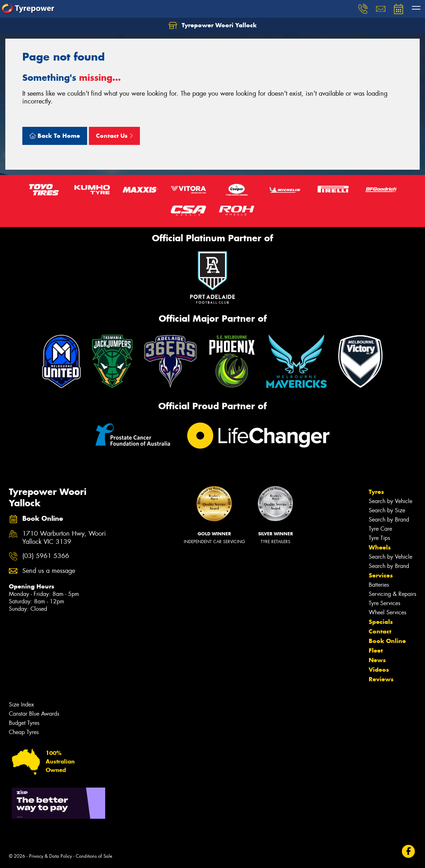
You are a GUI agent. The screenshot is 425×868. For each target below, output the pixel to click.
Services (381, 575)
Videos (379, 670)
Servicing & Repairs (392, 594)
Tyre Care (380, 529)
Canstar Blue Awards (34, 714)
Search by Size (387, 510)
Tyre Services (384, 603)
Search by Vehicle (390, 501)
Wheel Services (387, 612)
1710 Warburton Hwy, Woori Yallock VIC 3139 (64, 538)
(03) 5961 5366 (46, 556)
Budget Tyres (24, 723)
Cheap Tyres (24, 732)
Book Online (387, 641)
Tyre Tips (379, 538)
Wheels (380, 547)
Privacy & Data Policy (50, 856)
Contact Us (114, 136)
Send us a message (49, 571)
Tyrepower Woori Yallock (213, 26)
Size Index (21, 704)
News (377, 660)
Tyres (376, 492)
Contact (380, 631)
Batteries (379, 585)
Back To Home (55, 136)
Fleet (376, 650)
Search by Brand (389, 520)
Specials (381, 622)
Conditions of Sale (94, 856)
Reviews (381, 679)
